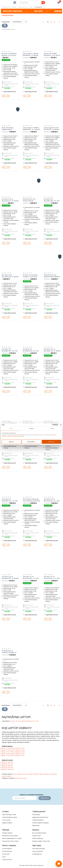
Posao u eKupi (6, 820)
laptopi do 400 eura (7, 762)
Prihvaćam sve (52, 442)
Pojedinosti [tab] (31, 429)
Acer (19, 721)
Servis (4, 857)
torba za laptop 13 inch (17, 748)
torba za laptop (17, 774)
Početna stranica (6, 7)
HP (16, 721)
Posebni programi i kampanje (41, 823)
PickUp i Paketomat (38, 838)
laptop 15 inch (6, 752)
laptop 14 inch (6, 750)
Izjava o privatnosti (38, 851)
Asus (34, 721)
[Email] (24, 798)
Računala (14, 7)
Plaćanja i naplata (7, 833)
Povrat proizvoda (7, 851)
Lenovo (13, 721)
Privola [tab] (11, 429)
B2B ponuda (36, 825)
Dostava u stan (37, 836)
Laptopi (31, 7)
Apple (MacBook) (26, 721)
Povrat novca (6, 854)
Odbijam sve (11, 442)
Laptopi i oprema (23, 7)
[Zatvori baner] (61, 425)
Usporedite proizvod (9, 92)
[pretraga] (43, 3)
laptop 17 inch (6, 755)
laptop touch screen (21, 778)
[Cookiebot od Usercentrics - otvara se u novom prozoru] (50, 425)
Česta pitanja (36, 814)
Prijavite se (45, 798)
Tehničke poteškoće (38, 820)
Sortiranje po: (6, 22)
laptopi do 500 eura (7, 764)
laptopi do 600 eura (7, 766)
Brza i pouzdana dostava (39, 833)
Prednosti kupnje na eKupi (10, 817)
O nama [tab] (52, 429)
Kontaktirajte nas (37, 854)
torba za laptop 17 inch (17, 755)
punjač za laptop (7, 776)
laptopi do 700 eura (7, 768)
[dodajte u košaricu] (6, 96)
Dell (37, 721)
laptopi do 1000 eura (7, 769)
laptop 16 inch (6, 754)
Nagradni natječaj (7, 823)
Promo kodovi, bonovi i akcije (10, 841)
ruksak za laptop (27, 774)
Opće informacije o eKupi (9, 814)
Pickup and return (7, 859)
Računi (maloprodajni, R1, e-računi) (12, 838)
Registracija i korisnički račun (40, 817)
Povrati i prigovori (7, 849)
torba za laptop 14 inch (17, 750)
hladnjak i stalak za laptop (40, 774)
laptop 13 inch (6, 748)
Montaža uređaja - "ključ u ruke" (41, 841)
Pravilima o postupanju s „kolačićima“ (16, 436)
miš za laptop (53, 774)
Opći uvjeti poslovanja (39, 849)
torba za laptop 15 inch (17, 752)
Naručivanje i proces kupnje (10, 836)
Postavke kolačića (32, 442)
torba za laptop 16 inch (17, 754)
